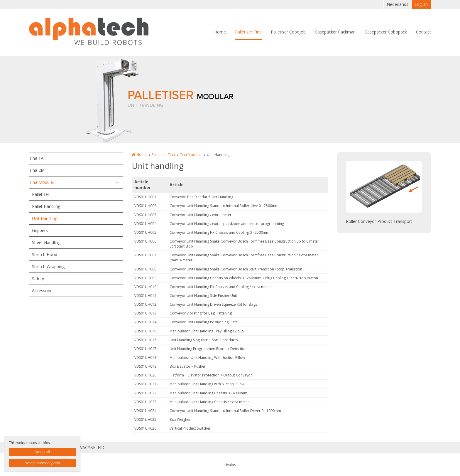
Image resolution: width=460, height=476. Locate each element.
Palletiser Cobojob (288, 32)
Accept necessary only (42, 463)
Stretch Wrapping (48, 266)
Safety (38, 279)
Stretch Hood (45, 254)
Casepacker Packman (335, 32)
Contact (423, 32)
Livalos (230, 465)
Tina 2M (37, 170)
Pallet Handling (46, 206)
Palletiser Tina (248, 32)
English (421, 4)
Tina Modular (42, 182)
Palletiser (41, 194)
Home (220, 32)
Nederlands (398, 4)
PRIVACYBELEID (89, 447)
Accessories (43, 291)
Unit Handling (45, 218)
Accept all (42, 452)
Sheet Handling (46, 242)
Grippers (40, 230)
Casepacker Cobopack (386, 32)
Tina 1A (36, 158)
